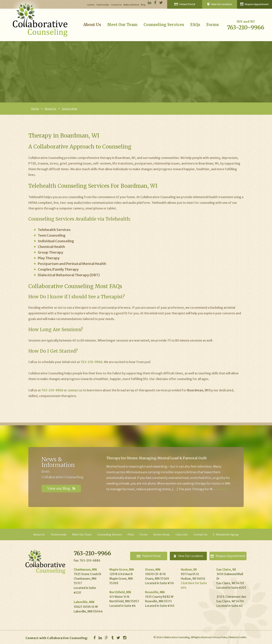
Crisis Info (182, 535)
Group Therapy (50, 252)
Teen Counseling (52, 235)
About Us (92, 25)
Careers (91, 5)
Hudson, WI (189, 570)
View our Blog (61, 488)
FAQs (195, 25)
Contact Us (116, 5)
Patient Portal (185, 4)
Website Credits (238, 637)
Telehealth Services (54, 230)
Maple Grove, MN (122, 570)
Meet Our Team (122, 25)
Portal (149, 556)
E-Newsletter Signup (226, 535)
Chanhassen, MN (85, 570)
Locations (188, 556)
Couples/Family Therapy (58, 269)
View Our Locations (220, 4)
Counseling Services (164, 25)
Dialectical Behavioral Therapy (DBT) (69, 275)
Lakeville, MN (84, 602)
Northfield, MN (120, 592)
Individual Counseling (56, 241)
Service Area (69, 109)
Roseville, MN (155, 592)
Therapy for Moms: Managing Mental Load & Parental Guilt (157, 458)
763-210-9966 (246, 27)
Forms (213, 25)
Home (35, 109)
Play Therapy (49, 258)
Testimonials (103, 5)
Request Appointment (255, 4)
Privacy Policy (220, 637)
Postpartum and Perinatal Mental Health (72, 264)
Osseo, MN (153, 570)
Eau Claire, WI (226, 570)
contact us (75, 390)
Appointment (228, 556)
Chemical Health (51, 247)
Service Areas (161, 535)
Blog (143, 5)
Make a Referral (131, 5)
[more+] (222, 489)
